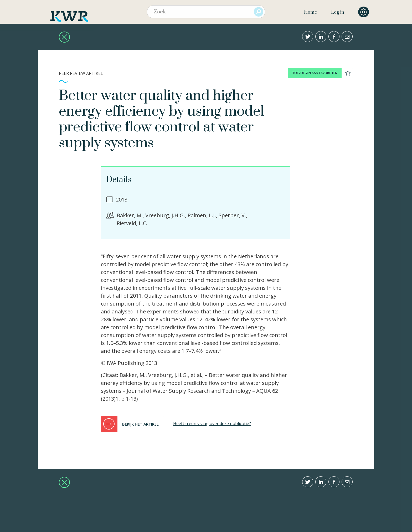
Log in (338, 12)
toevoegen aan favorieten (315, 73)
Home (310, 12)
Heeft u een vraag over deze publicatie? (212, 423)
